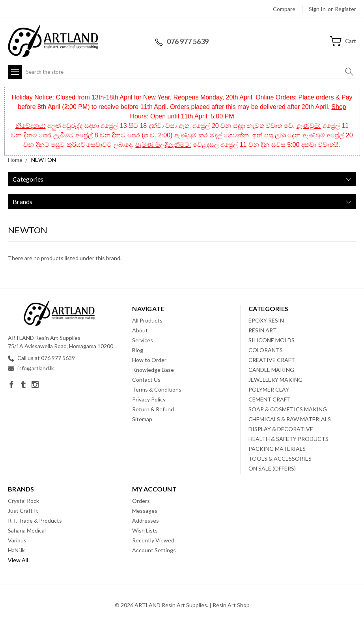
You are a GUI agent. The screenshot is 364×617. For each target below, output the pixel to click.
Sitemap (142, 419)
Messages (145, 511)
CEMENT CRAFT (270, 399)
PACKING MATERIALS (277, 449)
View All (18, 560)
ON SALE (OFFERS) (272, 468)
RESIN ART (263, 330)
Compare (284, 9)
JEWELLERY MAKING (275, 380)
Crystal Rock (23, 501)
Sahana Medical (27, 530)
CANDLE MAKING (271, 370)
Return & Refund (153, 409)
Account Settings (154, 550)
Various (17, 540)
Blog (138, 350)
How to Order (149, 360)
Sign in (317, 9)
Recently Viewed (153, 540)
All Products (147, 320)
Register (345, 9)
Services (143, 340)
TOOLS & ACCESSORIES (280, 459)
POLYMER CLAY (269, 389)
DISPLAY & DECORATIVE (281, 429)
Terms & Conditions (157, 389)
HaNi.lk (16, 550)
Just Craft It (23, 511)
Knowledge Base (153, 370)
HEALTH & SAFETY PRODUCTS (288, 439)
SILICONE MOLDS (272, 340)
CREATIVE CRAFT (272, 360)
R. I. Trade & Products (35, 520)
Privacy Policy (149, 399)
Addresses (146, 520)
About (140, 330)
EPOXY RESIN (266, 320)
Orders (141, 501)
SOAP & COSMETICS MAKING (288, 409)
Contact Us (146, 380)
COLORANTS (266, 350)
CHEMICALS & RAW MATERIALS (290, 419)
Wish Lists (145, 530)
